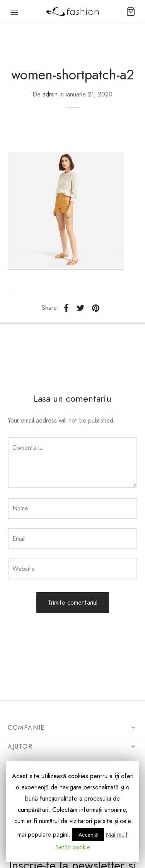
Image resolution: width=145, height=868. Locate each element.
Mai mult (117, 834)
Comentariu (27, 448)
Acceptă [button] (88, 835)
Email (19, 539)
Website (24, 569)
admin (50, 94)
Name (20, 508)
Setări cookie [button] (73, 847)
